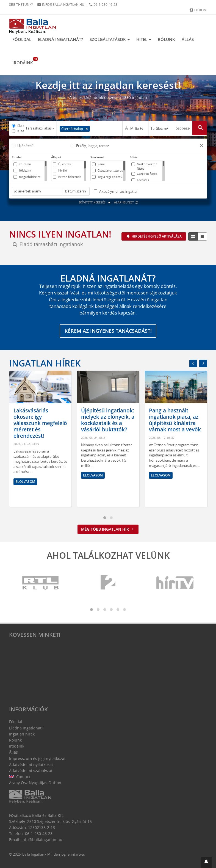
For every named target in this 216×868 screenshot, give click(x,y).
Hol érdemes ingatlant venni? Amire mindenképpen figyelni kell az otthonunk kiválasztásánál (33, 431)
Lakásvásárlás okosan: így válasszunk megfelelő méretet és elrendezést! (108, 425)
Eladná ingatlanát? (60, 39)
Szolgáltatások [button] (110, 39)
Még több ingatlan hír (108, 531)
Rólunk (166, 39)
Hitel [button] (144, 39)
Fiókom (198, 10)
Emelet (17, 157)
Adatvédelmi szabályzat (31, 771)
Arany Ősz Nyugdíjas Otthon (35, 783)
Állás (188, 39)
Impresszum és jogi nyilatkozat (37, 758)
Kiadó (20, 131)
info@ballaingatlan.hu (61, 5)
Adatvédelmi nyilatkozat (31, 764)
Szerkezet (97, 157)
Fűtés (134, 157)
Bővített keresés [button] (95, 204)
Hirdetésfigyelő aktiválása (156, 238)
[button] (201, 146)
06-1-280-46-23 (103, 5)
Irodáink (24, 61)
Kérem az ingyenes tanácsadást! (108, 333)
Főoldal (22, 39)
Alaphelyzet (126, 204)
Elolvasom (25, 501)
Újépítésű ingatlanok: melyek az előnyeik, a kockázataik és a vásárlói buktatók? (175, 422)
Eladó (20, 126)
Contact (20, 777)
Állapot (56, 157)
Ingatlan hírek (45, 365)
